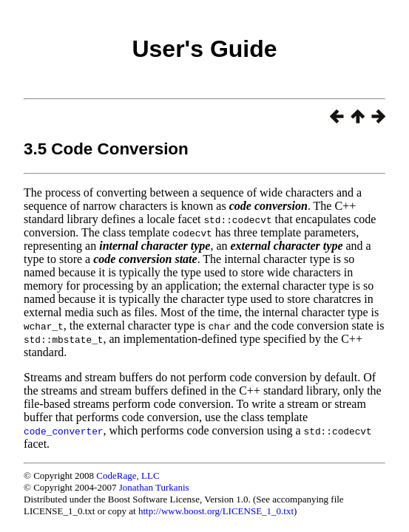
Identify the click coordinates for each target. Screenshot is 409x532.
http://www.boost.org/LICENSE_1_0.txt (216, 511)
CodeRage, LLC (128, 475)
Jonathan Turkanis (154, 487)
